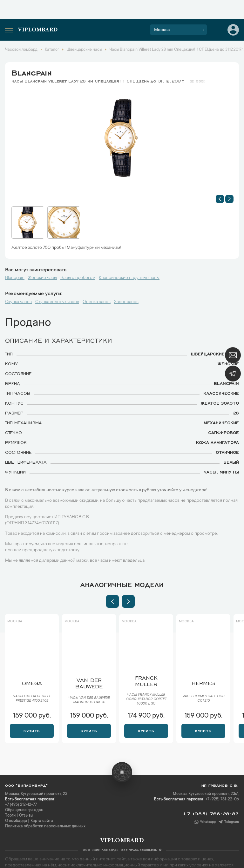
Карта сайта (42, 821)
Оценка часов (97, 302)
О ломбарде (16, 821)
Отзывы (26, 816)
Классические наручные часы (129, 278)
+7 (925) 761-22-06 (222, 799)
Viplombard (38, 30)
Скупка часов (18, 302)
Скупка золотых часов (57, 302)
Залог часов (126, 302)
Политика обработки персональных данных (45, 826)
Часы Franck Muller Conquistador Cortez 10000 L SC (146, 699)
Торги (10, 816)
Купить (32, 730)
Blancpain (32, 72)
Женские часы (42, 278)
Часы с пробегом (78, 278)
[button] (220, 199)
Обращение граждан (24, 810)
